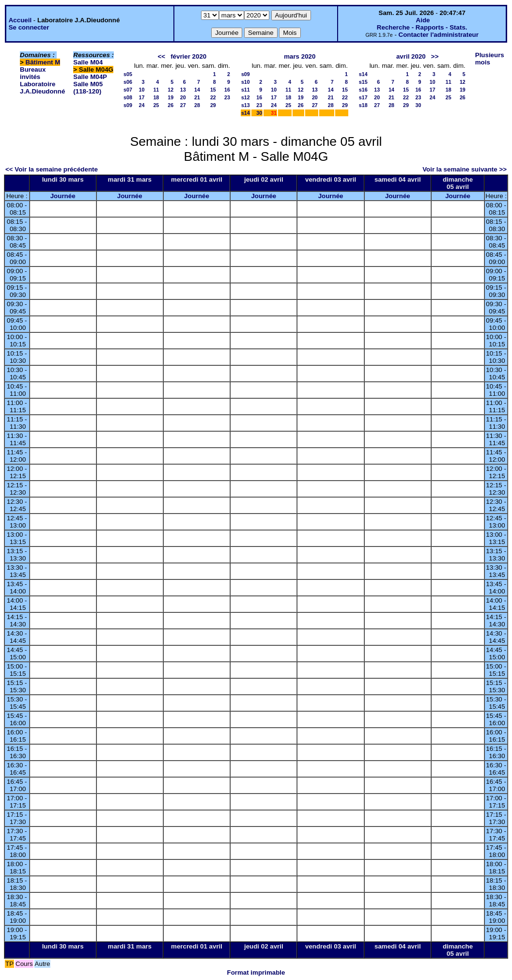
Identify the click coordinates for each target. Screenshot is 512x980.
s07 (128, 90)
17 (141, 97)
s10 (246, 82)
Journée (63, 196)
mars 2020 (300, 56)
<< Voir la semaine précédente (52, 169)
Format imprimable (256, 972)
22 (213, 97)
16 (227, 90)
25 (156, 105)
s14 (246, 113)
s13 (246, 105)
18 (156, 97)
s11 (246, 90)
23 (227, 97)
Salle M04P (90, 77)
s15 (363, 82)
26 (171, 105)
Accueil (20, 20)
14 (197, 90)
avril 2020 (411, 56)
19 (171, 97)
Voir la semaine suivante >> (465, 169)
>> (435, 56)
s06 (128, 82)
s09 (128, 105)
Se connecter (29, 27)
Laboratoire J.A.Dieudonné (42, 88)
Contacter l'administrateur (439, 35)
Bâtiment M (43, 62)
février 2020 (188, 56)
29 (213, 105)
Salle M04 (88, 62)
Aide (423, 20)
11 (156, 90)
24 (141, 105)
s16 (363, 90)
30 (259, 113)
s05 (128, 74)
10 (141, 90)
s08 (128, 97)
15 (213, 90)
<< (161, 56)
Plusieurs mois (490, 59)
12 (171, 90)
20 (183, 97)
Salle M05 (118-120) (88, 88)
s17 (363, 97)
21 (197, 97)
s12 (246, 97)
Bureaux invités (33, 73)
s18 (363, 105)
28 (197, 105)
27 (183, 105)
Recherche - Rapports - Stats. (422, 27)
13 (183, 90)
